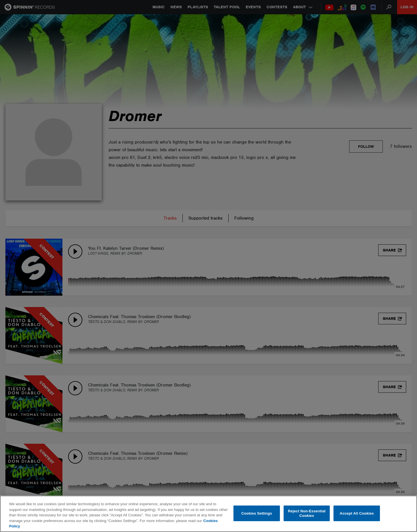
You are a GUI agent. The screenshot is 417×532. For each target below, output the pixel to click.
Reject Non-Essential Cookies (307, 513)
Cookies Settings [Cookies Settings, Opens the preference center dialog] (257, 513)
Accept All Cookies (357, 513)
